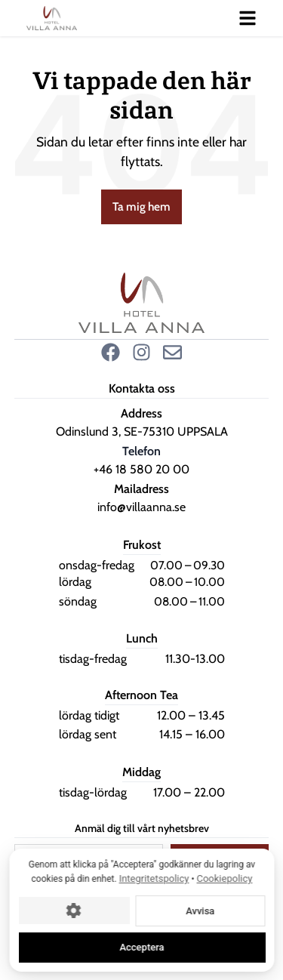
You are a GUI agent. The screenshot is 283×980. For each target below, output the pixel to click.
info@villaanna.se (141, 507)
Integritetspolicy (154, 878)
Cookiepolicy (224, 878)
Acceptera (141, 947)
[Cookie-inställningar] (74, 911)
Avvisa (200, 910)
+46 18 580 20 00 (141, 469)
